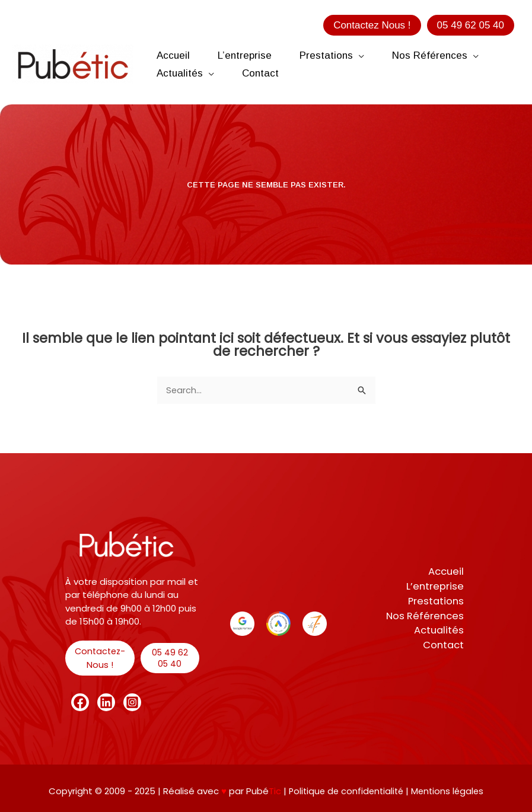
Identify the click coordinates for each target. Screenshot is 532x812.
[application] (369, 56)
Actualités (441, 631)
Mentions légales (450, 791)
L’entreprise (438, 586)
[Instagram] (132, 702)
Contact (445, 647)
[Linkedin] (106, 702)
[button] (372, 25)
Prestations (438, 601)
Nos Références (427, 616)
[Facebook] (80, 702)
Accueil (448, 571)
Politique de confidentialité (346, 791)
